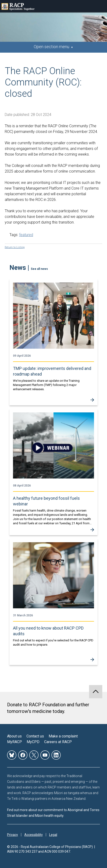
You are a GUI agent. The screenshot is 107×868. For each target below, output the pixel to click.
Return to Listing (15, 247)
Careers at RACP (58, 742)
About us (14, 736)
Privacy (13, 835)
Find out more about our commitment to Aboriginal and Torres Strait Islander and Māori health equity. (53, 813)
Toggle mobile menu (101, 6)
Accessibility (34, 835)
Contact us (35, 736)
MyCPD (33, 742)
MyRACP (15, 742)
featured (26, 235)
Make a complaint (63, 736)
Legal (53, 835)
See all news (39, 269)
